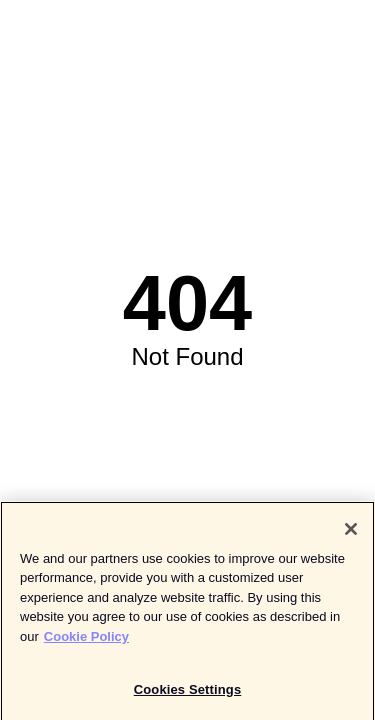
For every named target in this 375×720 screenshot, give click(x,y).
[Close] (351, 533)
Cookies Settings (188, 693)
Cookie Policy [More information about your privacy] (86, 640)
